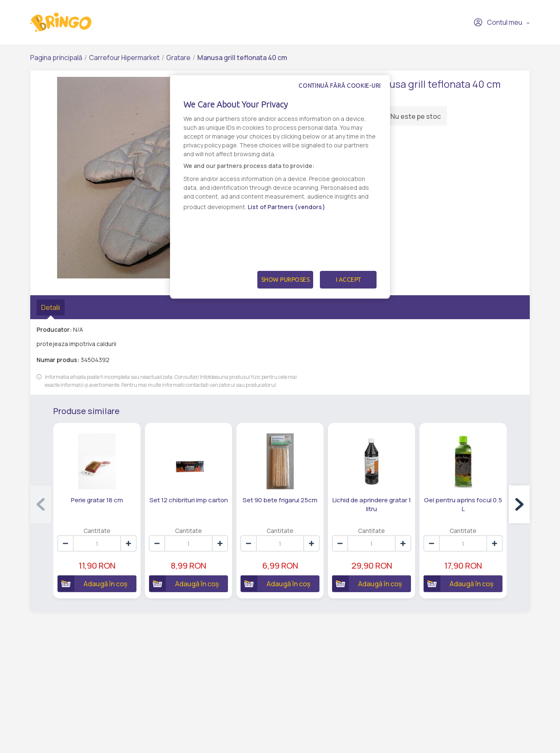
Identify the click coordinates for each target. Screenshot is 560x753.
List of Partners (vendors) (287, 207)
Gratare (178, 58)
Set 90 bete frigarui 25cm (280, 500)
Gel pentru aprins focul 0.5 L (463, 504)
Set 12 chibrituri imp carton (189, 500)
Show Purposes (285, 280)
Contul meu (498, 22)
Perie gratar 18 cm (97, 500)
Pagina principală (56, 58)
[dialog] (280, 187)
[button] (519, 504)
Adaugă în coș (92, 583)
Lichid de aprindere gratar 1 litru (372, 504)
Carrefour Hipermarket (124, 58)
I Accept (348, 280)
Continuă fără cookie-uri (340, 86)
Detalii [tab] (51, 307)
